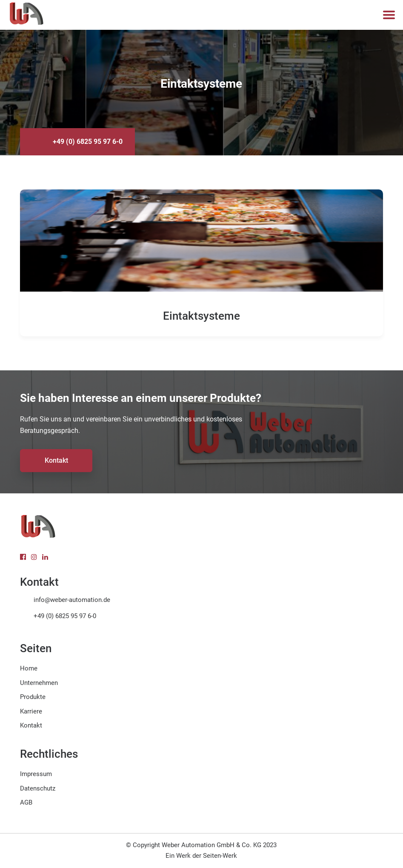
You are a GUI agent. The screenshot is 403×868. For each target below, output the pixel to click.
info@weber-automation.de (72, 600)
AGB (26, 802)
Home (29, 668)
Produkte (33, 697)
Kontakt (56, 460)
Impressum (36, 774)
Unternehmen (39, 683)
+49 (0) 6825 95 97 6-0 (88, 142)
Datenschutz (38, 788)
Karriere (31, 711)
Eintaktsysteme (201, 316)
